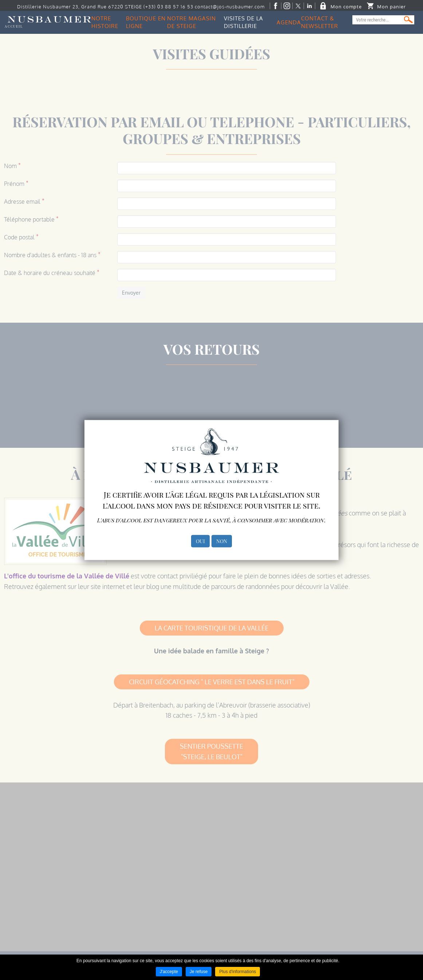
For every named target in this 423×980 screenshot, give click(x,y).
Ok (408, 20)
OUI (200, 541)
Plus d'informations (238, 972)
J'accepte (169, 972)
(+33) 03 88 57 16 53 (168, 7)
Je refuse (199, 972)
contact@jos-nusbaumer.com (230, 7)
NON (222, 541)
